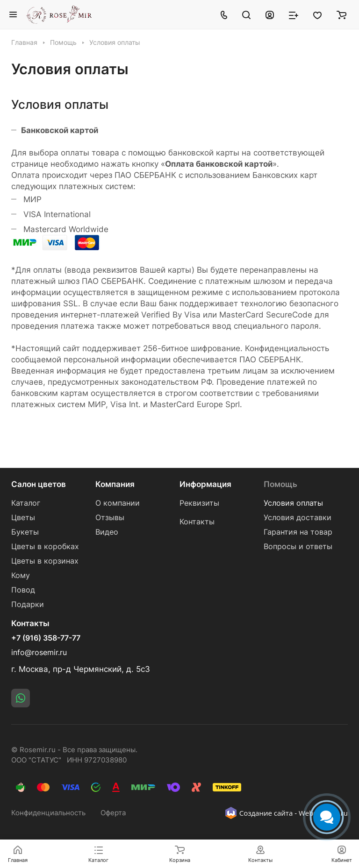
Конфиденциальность (48, 813)
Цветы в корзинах (45, 561)
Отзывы (110, 518)
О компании (118, 503)
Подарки (28, 604)
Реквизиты (199, 503)
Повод (23, 590)
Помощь (280, 484)
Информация (205, 484)
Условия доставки (298, 518)
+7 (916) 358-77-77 (46, 638)
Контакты (197, 522)
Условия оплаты (293, 503)
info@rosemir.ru (39, 653)
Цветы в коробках (45, 547)
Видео (107, 532)
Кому (21, 575)
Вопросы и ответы (298, 547)
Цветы (23, 518)
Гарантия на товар (298, 532)
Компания (115, 484)
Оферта (113, 813)
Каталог (26, 503)
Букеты (25, 532)
